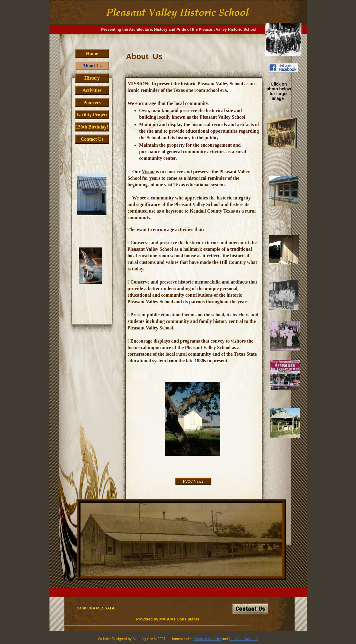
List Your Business (244, 639)
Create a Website (207, 639)
